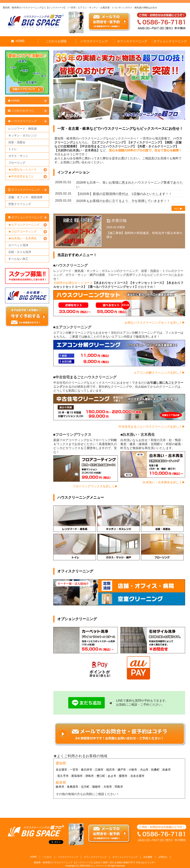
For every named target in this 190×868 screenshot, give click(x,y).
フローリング (17, 163)
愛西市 (123, 776)
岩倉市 (166, 770)
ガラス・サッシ (18, 156)
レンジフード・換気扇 (22, 129)
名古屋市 (61, 770)
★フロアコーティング (22, 231)
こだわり (47, 857)
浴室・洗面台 (17, 142)
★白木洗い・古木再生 (22, 238)
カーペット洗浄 (18, 245)
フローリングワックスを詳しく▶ (95, 486)
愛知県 (61, 763)
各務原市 (73, 787)
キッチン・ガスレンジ (22, 135)
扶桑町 (155, 770)
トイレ (13, 149)
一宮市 (74, 770)
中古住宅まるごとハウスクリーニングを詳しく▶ (152, 427)
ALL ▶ (178, 208)
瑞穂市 (96, 787)
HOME (18, 41)
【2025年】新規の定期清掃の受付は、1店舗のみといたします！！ (124, 194)
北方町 (85, 787)
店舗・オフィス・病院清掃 (25, 197)
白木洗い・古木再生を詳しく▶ (164, 482)
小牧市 (133, 770)
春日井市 (87, 770)
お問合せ (163, 857)
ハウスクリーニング (94, 41)
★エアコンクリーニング (24, 225)
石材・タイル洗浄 (20, 252)
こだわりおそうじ (21, 111)
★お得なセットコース (22, 169)
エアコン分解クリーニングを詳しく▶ (159, 373)
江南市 (99, 770)
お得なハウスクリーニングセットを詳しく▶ (155, 323)
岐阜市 (60, 787)
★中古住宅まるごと (21, 176)
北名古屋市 (137, 776)
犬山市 (144, 770)
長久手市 (63, 776)
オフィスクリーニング (132, 41)
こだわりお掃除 (56, 41)
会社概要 (148, 857)
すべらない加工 (18, 259)
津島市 (90, 776)
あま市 (112, 776)
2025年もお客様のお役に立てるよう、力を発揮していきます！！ (123, 201)
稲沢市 (111, 770)
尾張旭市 (77, 776)
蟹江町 (101, 776)
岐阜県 (61, 783)
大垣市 (108, 787)
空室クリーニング (20, 204)
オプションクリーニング (170, 41)
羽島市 (119, 787)
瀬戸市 (122, 770)
